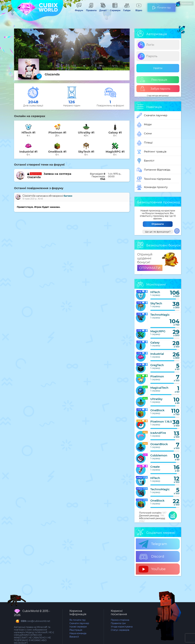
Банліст (145, 161)
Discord (151, 557)
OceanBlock (159, 444)
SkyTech (156, 303)
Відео (139, 9)
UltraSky (156, 399)
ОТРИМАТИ (150, 268)
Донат (103, 9)
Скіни (144, 134)
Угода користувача (122, 627)
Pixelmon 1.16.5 (161, 422)
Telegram (153, 544)
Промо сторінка (120, 620)
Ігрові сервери (78, 627)
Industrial (157, 354)
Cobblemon (159, 455)
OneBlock (157, 410)
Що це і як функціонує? (158, 232)
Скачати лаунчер (152, 116)
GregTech (157, 365)
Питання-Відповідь (153, 170)
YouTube (152, 569)
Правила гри (118, 623)
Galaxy (155, 343)
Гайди (127, 9)
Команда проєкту (152, 187)
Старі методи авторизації (158, 96)
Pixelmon (157, 376)
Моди (144, 125)
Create (155, 467)
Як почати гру (78, 620)
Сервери (115, 9)
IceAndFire (158, 433)
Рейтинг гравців (152, 152)
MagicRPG (158, 331)
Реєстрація (154, 80)
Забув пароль (155, 89)
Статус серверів (120, 630)
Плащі (145, 143)
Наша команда (78, 633)
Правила (91, 9)
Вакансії (74, 637)
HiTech (155, 292)
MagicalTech (159, 388)
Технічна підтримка (154, 179)
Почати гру (161, 6)
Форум (79, 9)
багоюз (68, 196)
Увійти (158, 68)
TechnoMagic (160, 315)
